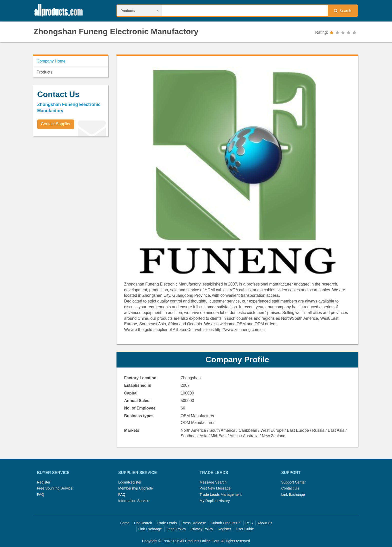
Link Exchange (293, 494)
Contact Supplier (56, 124)
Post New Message (215, 488)
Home (124, 523)
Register (44, 482)
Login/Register (130, 482)
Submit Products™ (226, 523)
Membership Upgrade (135, 488)
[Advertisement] (71, 175)
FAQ (41, 494)
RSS (249, 523)
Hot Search (143, 523)
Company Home (51, 61)
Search (342, 11)
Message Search (213, 482)
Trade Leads (167, 523)
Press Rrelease (194, 523)
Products (44, 72)
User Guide (245, 529)
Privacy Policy (202, 529)
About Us (265, 523)
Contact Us (290, 488)
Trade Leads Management (220, 494)
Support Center (293, 482)
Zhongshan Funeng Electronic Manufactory (116, 31)
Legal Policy (176, 529)
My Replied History (215, 501)
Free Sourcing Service (55, 488)
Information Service (134, 501)
